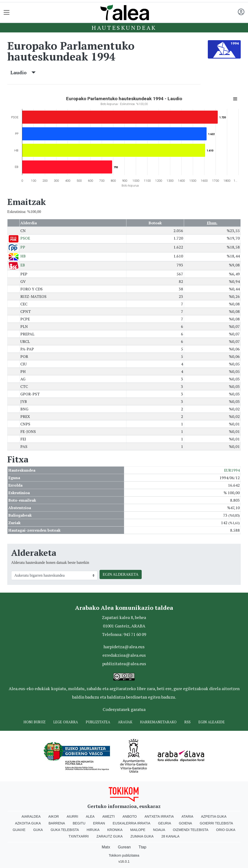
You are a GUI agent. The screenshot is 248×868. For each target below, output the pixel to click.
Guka (38, 830)
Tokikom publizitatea (124, 855)
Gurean (124, 847)
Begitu (79, 823)
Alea (90, 816)
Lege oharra (66, 722)
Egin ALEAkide (212, 722)
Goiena (185, 823)
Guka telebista (65, 830)
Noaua (159, 830)
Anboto (130, 816)
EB (23, 265)
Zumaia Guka (142, 836)
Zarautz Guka (109, 836)
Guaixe (19, 830)
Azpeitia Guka (214, 816)
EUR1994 (232, 470)
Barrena (57, 823)
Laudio (23, 72)
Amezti (108, 816)
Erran (99, 823)
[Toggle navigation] (7, 12)
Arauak (125, 722)
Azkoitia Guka (28, 823)
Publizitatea (98, 722)
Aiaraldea (31, 816)
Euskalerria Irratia (131, 823)
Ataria (187, 816)
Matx (106, 847)
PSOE (25, 238)
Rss (187, 722)
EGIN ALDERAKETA (121, 574)
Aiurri (72, 816)
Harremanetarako (158, 722)
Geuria (165, 823)
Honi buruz (35, 722)
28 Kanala (170, 836)
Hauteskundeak (124, 28)
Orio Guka (226, 830)
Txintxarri (79, 836)
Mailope (138, 830)
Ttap (142, 847)
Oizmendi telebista (191, 830)
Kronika (115, 830)
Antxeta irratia (159, 816)
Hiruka (93, 830)
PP (23, 247)
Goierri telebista (216, 823)
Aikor (54, 816)
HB (23, 256)
